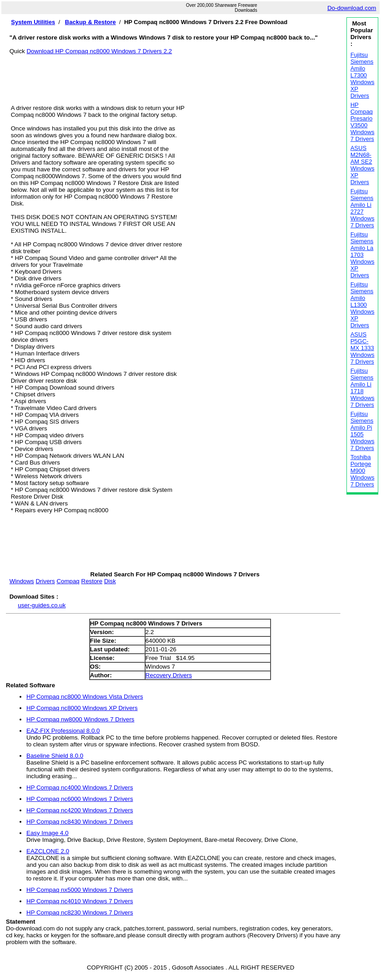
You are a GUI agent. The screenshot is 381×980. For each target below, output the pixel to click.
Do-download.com (352, 8)
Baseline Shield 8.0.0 (55, 756)
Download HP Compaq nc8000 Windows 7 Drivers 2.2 (99, 51)
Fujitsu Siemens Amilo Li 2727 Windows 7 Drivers (363, 208)
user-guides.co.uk (42, 605)
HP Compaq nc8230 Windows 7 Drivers (80, 912)
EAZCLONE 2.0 (48, 851)
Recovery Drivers (169, 675)
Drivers (45, 581)
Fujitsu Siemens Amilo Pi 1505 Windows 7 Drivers (363, 431)
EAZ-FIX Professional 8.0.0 (63, 731)
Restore (92, 581)
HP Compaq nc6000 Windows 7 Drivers (80, 799)
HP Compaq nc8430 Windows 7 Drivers (80, 822)
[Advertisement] (175, 75)
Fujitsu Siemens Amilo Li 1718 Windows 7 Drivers (363, 388)
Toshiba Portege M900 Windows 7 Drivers (363, 471)
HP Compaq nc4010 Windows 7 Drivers (80, 901)
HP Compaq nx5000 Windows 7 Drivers (80, 890)
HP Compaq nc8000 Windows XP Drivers (82, 708)
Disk (110, 581)
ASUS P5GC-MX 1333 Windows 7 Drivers (363, 348)
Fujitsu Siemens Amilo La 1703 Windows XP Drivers (363, 255)
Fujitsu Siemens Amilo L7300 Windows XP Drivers (363, 75)
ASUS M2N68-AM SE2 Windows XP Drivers (363, 165)
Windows (22, 581)
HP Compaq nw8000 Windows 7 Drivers (80, 719)
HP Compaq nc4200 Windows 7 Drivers (80, 810)
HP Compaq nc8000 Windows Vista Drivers (85, 697)
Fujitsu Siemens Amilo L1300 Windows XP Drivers (363, 305)
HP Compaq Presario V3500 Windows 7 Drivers (363, 122)
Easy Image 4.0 (48, 833)
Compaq (68, 581)
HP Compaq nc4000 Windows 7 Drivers (80, 787)
